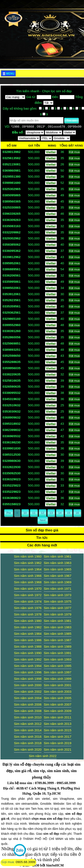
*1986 (16, 126)
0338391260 (11, 331)
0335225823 (11, 485)
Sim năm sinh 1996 (28, 672)
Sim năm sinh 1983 (58, 627)
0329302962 (11, 238)
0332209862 (11, 232)
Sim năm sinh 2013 (58, 724)
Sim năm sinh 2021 (58, 749)
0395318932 (11, 424)
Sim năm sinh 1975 (58, 601)
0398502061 (11, 288)
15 (69, 513)
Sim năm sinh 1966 (28, 576)
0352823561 (11, 300)
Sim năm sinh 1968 (28, 582)
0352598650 (11, 356)
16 (77, 513)
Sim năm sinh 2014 (28, 730)
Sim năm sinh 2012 (28, 724)
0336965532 (11, 436)
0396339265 (11, 214)
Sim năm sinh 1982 (28, 627)
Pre (9, 513)
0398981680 (11, 183)
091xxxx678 (57, 126)
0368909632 (11, 417)
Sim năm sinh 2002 (28, 692)
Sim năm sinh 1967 (58, 576)
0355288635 (11, 362)
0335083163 (11, 226)
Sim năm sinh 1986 (28, 640)
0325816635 (11, 380)
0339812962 (11, 257)
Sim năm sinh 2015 (58, 730)
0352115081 (11, 164)
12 (43, 513)
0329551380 (11, 176)
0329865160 (11, 319)
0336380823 (11, 498)
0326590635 (11, 386)
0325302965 (11, 189)
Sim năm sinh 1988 (28, 646)
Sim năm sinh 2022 (43, 756)
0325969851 (11, 343)
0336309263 (11, 220)
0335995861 (11, 282)
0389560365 (11, 201)
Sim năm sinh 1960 (28, 556)
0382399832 (11, 430)
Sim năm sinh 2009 (58, 711)
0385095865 (11, 195)
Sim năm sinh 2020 (28, 749)
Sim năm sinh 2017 (58, 737)
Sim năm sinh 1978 (28, 614)
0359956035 (11, 368)
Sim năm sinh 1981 (58, 621)
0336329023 (11, 479)
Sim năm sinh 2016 (28, 737)
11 (34, 513)
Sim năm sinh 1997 (58, 672)
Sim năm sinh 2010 (28, 717)
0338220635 (11, 374)
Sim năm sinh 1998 (28, 679)
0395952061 (11, 263)
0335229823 (11, 492)
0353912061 (11, 294)
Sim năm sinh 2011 (58, 717)
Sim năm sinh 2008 (28, 711)
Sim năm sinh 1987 (58, 640)
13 (51, 513)
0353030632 (11, 411)
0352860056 (11, 337)
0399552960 (11, 325)
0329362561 (11, 312)
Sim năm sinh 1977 (58, 608)
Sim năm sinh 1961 (58, 556)
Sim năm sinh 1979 (58, 614)
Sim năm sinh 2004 (28, 698)
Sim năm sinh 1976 (28, 608)
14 (60, 513)
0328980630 (11, 461)
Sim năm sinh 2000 (28, 685)
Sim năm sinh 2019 (58, 743)
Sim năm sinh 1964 (28, 569)
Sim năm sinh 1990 (28, 653)
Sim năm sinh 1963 (58, 563)
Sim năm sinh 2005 (58, 698)
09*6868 (29, 126)
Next (43, 520)
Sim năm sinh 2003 (58, 692)
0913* (41, 126)
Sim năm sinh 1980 (28, 621)
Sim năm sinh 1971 (58, 589)
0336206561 (11, 275)
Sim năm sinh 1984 (28, 634)
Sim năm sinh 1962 (28, 563)
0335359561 (11, 306)
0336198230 (11, 442)
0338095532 (11, 393)
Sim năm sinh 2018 (28, 743)
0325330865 (11, 207)
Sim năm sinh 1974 (28, 601)
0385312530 (11, 454)
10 (25, 513)
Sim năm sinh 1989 (58, 646)
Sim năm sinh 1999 (58, 679)
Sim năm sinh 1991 (58, 653)
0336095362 (11, 251)
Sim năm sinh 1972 (28, 595)
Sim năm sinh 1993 (58, 659)
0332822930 (11, 467)
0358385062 (11, 244)
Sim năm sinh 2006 (28, 704)
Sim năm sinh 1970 (28, 589)
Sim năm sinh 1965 (58, 569)
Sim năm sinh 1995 (58, 666)
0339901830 (11, 448)
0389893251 (11, 350)
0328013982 (11, 152)
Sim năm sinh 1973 (58, 595)
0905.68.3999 (26, 862)
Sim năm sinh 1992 (28, 659)
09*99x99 (75, 126)
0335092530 (11, 473)
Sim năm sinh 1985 (58, 634)
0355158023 (11, 504)
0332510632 (11, 405)
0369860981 (11, 170)
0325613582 (11, 158)
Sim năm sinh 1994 (28, 666)
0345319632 (11, 399)
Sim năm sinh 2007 (58, 704)
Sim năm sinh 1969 (58, 582)
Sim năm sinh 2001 (58, 685)
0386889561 (11, 269)
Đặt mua (74, 152)
